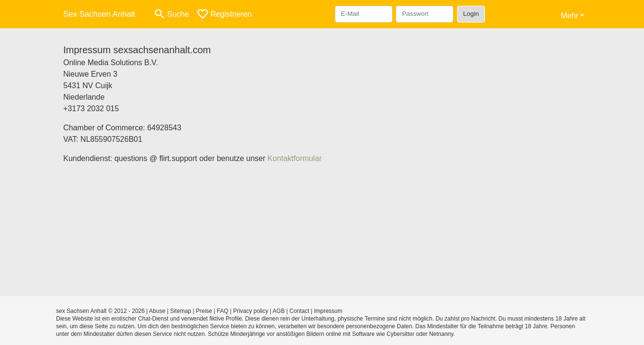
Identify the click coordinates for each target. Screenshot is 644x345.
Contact (299, 311)
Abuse (157, 311)
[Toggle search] (171, 14)
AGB (279, 311)
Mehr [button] (569, 16)
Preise (204, 311)
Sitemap (181, 311)
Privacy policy (250, 311)
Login (471, 14)
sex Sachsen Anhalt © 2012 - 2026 (100, 311)
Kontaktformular (294, 158)
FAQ (223, 311)
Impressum (328, 311)
